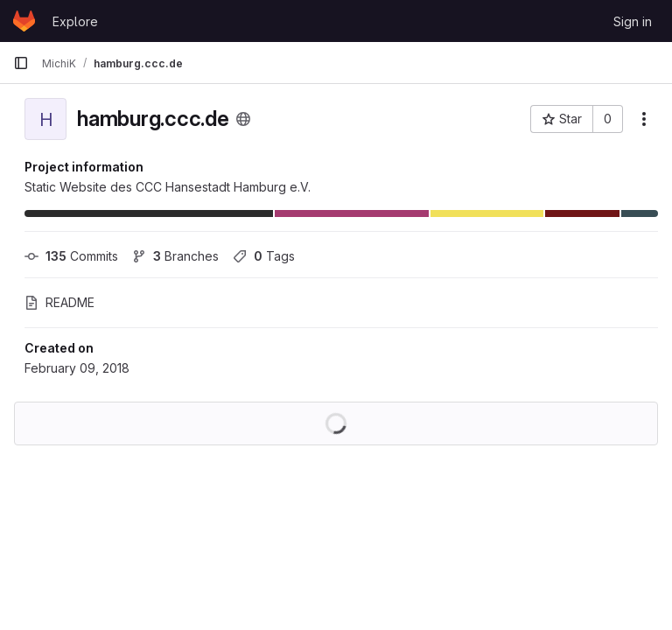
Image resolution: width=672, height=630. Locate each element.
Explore (75, 21)
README (59, 302)
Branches (175, 256)
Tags (264, 256)
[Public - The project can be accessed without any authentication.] (243, 119)
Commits (71, 256)
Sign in (633, 21)
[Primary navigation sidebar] (21, 63)
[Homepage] (24, 21)
